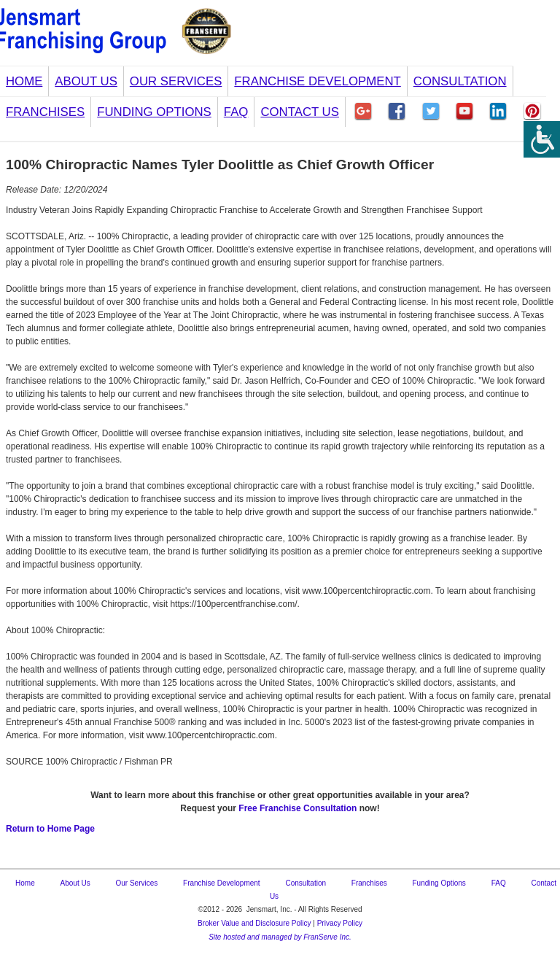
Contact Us (300, 112)
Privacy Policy (340, 923)
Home (24, 81)
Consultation (460, 81)
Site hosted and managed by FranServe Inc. (280, 937)
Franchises (45, 112)
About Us (86, 81)
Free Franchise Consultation (297, 808)
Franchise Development (317, 81)
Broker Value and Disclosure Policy (254, 923)
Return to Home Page (50, 829)
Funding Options (154, 112)
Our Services (176, 81)
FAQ (236, 112)
